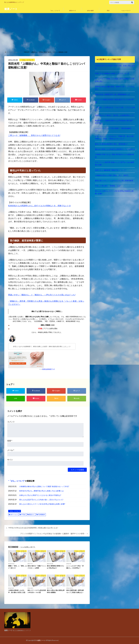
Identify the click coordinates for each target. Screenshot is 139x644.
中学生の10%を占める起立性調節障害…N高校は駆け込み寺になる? (33, 528)
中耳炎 (23, 515)
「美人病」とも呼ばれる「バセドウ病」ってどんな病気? (115, 109)
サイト (10, 460)
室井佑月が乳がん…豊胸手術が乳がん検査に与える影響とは (41, 491)
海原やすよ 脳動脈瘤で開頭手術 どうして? (111, 170)
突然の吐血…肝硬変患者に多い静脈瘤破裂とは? (113, 94)
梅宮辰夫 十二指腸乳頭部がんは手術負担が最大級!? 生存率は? (115, 122)
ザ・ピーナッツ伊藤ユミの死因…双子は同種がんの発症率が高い (115, 80)
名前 (10, 441)
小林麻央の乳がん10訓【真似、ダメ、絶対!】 (112, 175)
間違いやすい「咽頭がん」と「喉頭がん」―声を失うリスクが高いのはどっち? (42, 295)
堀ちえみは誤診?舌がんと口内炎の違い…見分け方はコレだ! (41, 500)
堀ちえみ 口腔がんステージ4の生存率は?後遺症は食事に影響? (42, 504)
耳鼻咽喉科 (42, 515)
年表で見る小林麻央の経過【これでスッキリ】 (112, 73)
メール (11, 450)
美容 (108, 11)
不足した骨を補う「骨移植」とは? (108, 186)
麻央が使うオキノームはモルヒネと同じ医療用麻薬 (114, 180)
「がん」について (55, 11)
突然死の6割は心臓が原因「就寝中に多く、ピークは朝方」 (115, 88)
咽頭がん (32, 515)
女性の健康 (90, 11)
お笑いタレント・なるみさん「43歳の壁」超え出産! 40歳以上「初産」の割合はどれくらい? (114, 137)
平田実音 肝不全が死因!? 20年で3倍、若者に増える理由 (115, 67)
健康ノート (11, 9)
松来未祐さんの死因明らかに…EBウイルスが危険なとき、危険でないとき (40, 206)
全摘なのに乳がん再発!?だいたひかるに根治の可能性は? (40, 495)
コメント (11, 422)
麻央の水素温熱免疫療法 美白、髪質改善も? (111, 144)
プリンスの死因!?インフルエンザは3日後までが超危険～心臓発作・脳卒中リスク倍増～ (53, 534)
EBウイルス (14, 515)
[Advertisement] (69, 31)
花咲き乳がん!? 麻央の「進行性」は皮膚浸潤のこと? (114, 115)
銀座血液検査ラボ (49, 369)
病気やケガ (72, 11)
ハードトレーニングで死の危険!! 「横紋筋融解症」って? (115, 130)
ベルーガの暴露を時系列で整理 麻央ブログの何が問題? (114, 101)
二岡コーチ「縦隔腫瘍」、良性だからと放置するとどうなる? (34, 135)
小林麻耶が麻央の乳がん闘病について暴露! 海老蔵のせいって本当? (44, 486)
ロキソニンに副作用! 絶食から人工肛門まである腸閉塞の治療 (115, 164)
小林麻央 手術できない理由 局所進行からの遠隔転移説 (114, 156)
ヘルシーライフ (126, 11)
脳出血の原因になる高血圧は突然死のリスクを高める (115, 149)
